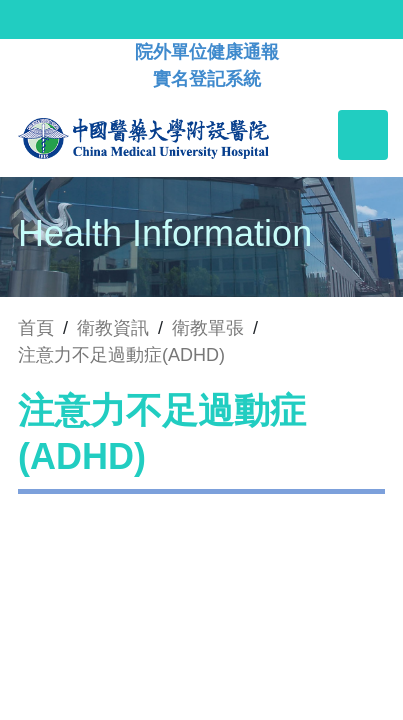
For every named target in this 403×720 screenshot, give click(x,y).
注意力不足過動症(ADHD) (121, 355)
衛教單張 (208, 328)
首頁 (36, 328)
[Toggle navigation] (363, 135)
